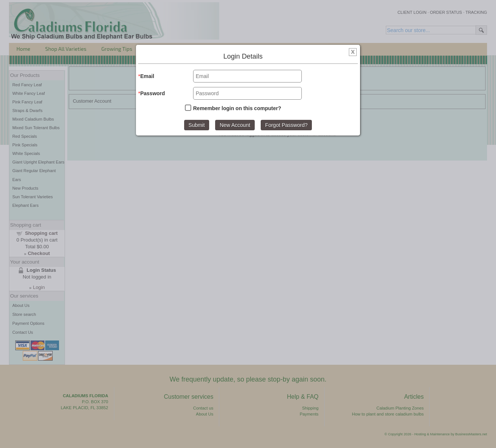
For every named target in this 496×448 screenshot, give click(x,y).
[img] (353, 53)
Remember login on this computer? (237, 108)
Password (152, 93)
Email (147, 76)
